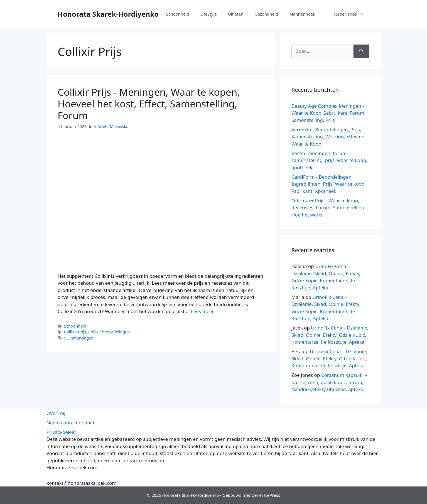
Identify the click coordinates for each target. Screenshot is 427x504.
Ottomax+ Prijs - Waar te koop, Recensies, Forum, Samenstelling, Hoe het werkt (329, 208)
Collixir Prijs (75, 332)
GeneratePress (266, 495)
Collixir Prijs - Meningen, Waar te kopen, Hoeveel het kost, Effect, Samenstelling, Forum (149, 104)
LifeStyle (209, 14)
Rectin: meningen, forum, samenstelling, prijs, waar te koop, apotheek (329, 160)
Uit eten (236, 14)
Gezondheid (266, 14)
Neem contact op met (71, 423)
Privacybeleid (61, 432)
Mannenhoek (302, 14)
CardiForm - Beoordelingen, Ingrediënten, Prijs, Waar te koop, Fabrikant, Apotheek (329, 184)
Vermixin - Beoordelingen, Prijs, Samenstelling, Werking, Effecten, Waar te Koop (329, 137)
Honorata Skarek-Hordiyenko (108, 14)
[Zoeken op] (361, 51)
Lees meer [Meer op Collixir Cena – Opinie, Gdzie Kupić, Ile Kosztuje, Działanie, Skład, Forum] (203, 311)
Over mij (56, 413)
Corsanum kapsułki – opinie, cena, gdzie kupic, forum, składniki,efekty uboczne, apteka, (329, 382)
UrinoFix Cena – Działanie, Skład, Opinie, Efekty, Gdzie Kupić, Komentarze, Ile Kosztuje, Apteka (330, 335)
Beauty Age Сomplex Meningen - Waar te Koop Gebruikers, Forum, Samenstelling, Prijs (328, 113)
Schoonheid (178, 14)
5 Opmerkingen (79, 338)
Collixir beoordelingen (109, 332)
